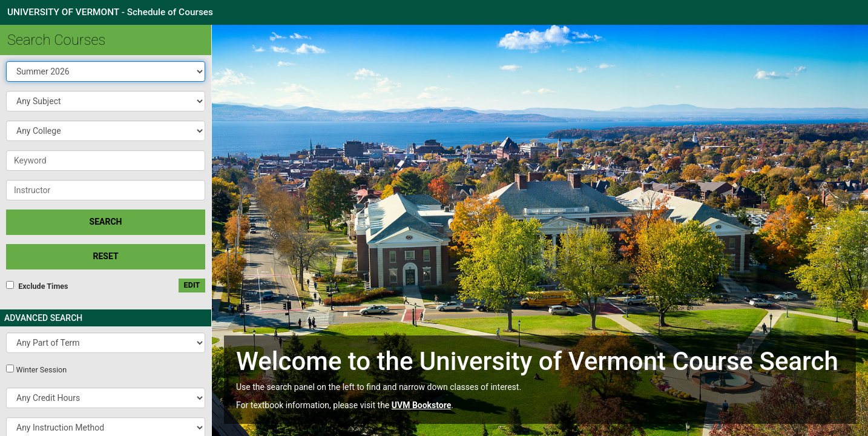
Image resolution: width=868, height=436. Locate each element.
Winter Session (41, 370)
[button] (106, 101)
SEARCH (106, 222)
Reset (105, 256)
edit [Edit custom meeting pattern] (192, 285)
